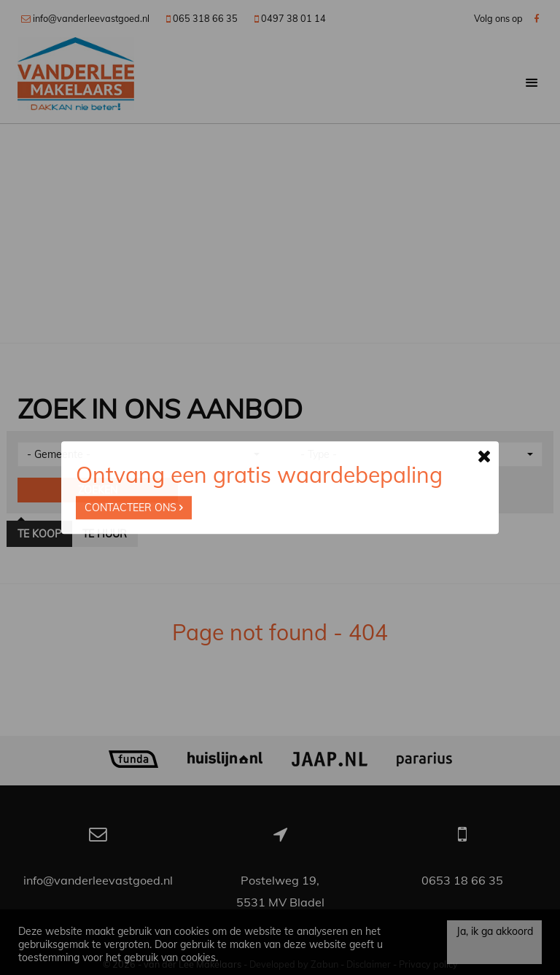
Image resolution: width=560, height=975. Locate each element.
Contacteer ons (134, 508)
